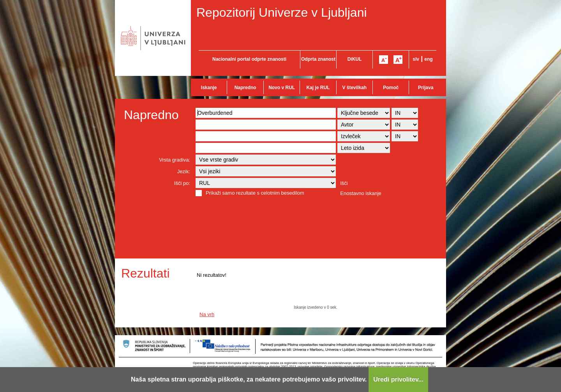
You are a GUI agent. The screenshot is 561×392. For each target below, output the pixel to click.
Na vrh (207, 314)
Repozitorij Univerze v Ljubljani (282, 12)
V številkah (354, 88)
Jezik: (184, 171)
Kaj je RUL (318, 88)
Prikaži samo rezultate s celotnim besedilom (255, 193)
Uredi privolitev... (398, 379)
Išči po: (182, 183)
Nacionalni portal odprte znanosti (249, 59)
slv (416, 59)
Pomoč (391, 88)
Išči (344, 183)
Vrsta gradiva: (175, 160)
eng (428, 59)
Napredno (245, 88)
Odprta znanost (318, 59)
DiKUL (355, 59)
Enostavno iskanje (361, 193)
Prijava (426, 88)
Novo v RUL (282, 88)
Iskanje (209, 88)
